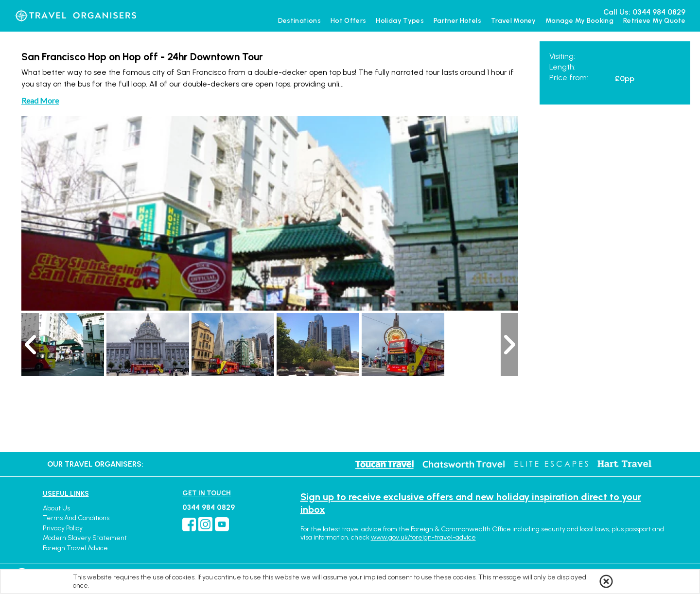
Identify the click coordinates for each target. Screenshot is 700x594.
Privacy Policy (63, 528)
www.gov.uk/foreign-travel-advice (423, 537)
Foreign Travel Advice (75, 548)
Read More (40, 100)
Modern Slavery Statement (85, 538)
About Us (56, 508)
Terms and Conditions (76, 518)
